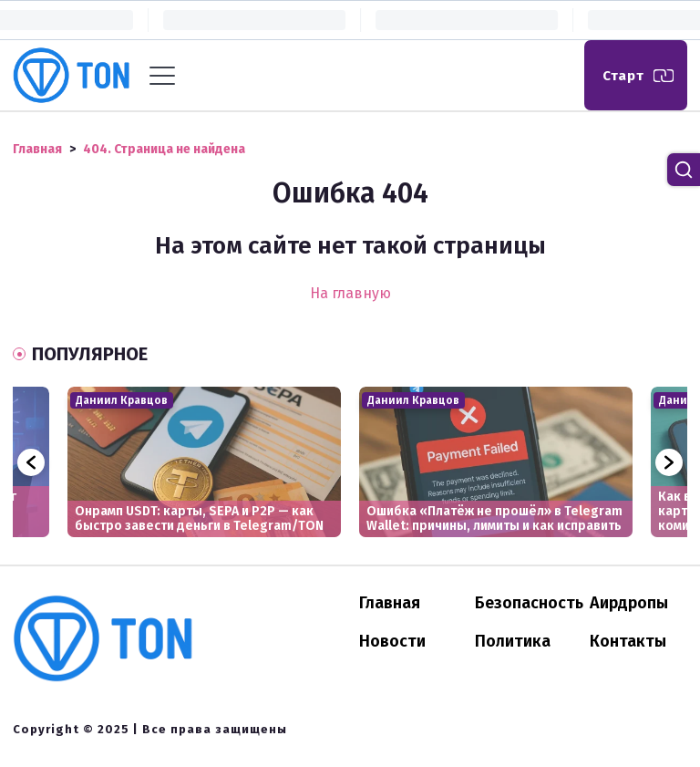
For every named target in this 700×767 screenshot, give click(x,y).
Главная (390, 603)
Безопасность (529, 603)
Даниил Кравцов (122, 400)
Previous (31, 462)
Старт (623, 76)
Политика (513, 641)
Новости (392, 641)
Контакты (628, 641)
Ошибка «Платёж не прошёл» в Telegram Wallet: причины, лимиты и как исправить (494, 518)
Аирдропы (629, 603)
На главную (350, 293)
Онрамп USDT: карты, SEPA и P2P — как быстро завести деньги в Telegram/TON (199, 518)
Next (669, 462)
